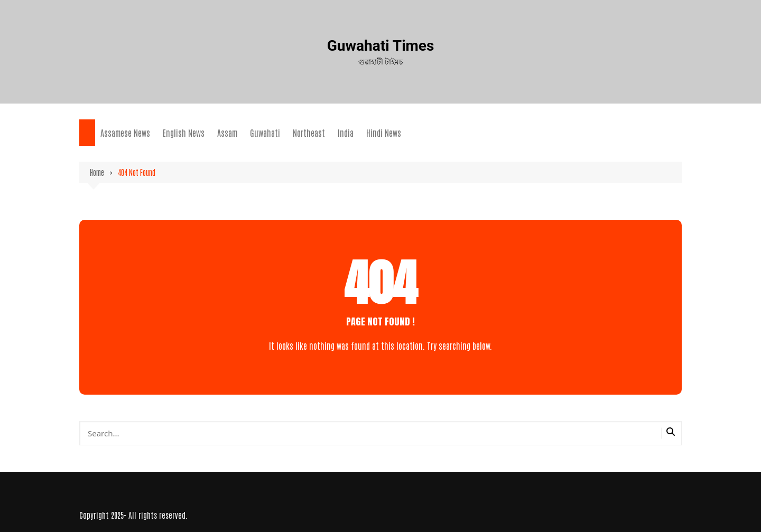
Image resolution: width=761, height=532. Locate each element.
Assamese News (125, 133)
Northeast (309, 133)
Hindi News (384, 133)
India (346, 133)
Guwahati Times (381, 46)
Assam (227, 133)
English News (184, 133)
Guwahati (265, 133)
